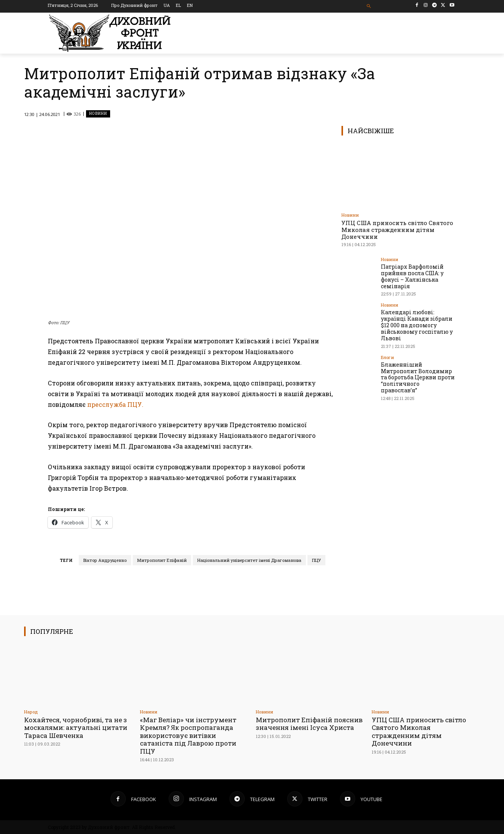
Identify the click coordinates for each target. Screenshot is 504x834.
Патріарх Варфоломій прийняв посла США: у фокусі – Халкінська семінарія (412, 276)
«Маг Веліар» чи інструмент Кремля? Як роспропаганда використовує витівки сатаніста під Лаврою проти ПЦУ (188, 735)
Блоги (387, 357)
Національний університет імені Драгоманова (249, 560)
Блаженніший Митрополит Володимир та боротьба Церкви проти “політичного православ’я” (418, 377)
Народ (31, 712)
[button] (369, 6)
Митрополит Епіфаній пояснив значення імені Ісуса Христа (309, 724)
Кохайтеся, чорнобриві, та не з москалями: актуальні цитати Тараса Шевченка (76, 728)
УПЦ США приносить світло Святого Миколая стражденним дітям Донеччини (397, 230)
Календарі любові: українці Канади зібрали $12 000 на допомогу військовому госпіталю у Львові (417, 325)
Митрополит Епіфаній (162, 560)
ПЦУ (316, 560)
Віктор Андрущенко (105, 560)
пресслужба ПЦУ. (115, 404)
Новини (98, 114)
